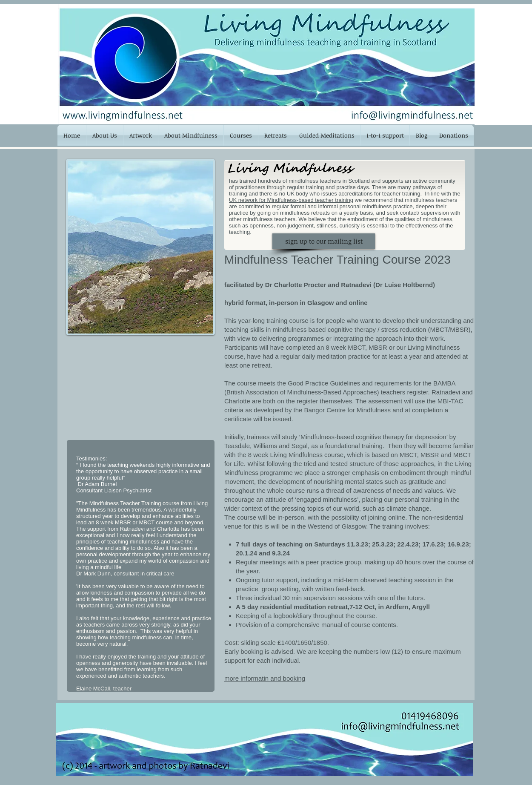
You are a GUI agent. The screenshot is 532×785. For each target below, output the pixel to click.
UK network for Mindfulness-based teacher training (291, 200)
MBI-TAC (450, 401)
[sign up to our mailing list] (324, 241)
